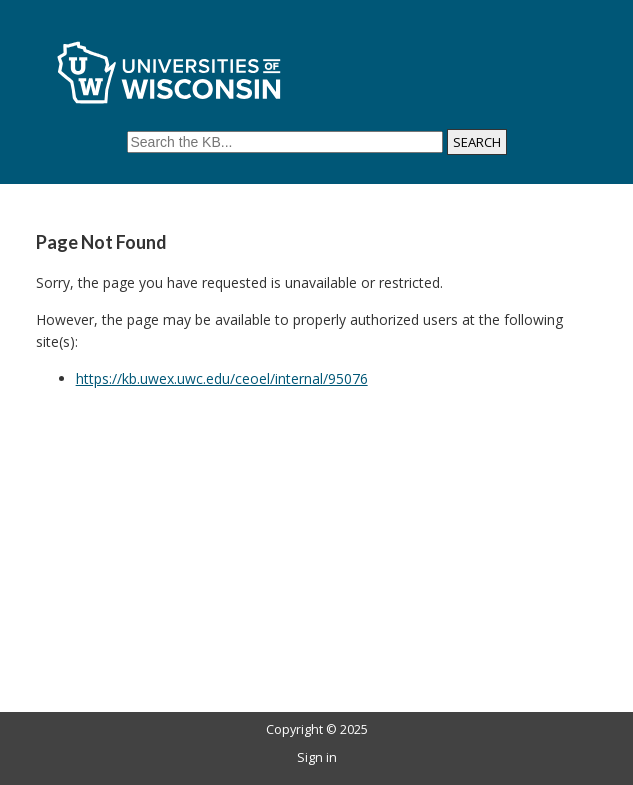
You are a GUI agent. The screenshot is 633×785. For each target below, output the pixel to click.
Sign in (317, 757)
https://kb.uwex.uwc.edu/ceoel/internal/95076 (222, 378)
